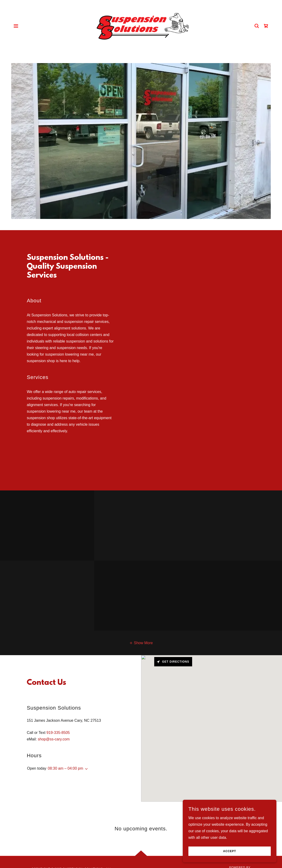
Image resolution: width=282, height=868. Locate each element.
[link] (141, 26)
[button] (16, 26)
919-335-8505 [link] (58, 733)
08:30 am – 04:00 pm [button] (65, 768)
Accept (229, 851)
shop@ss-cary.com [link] (54, 739)
